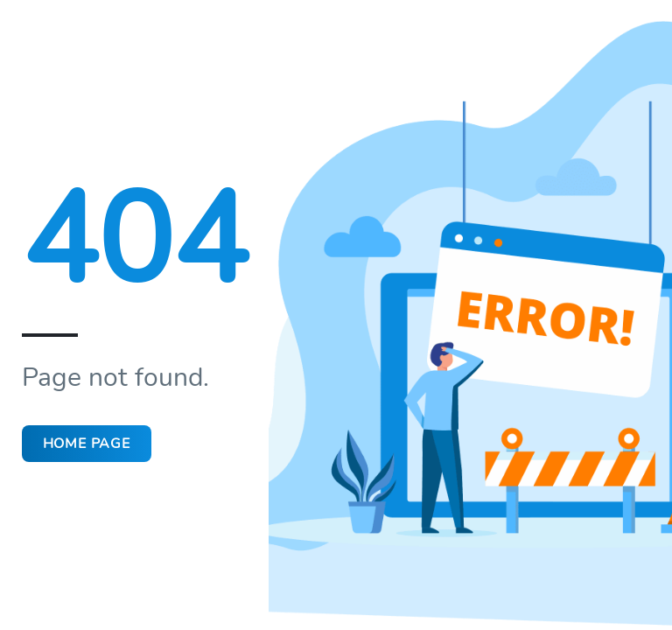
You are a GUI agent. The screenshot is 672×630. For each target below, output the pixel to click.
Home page (100, 443)
